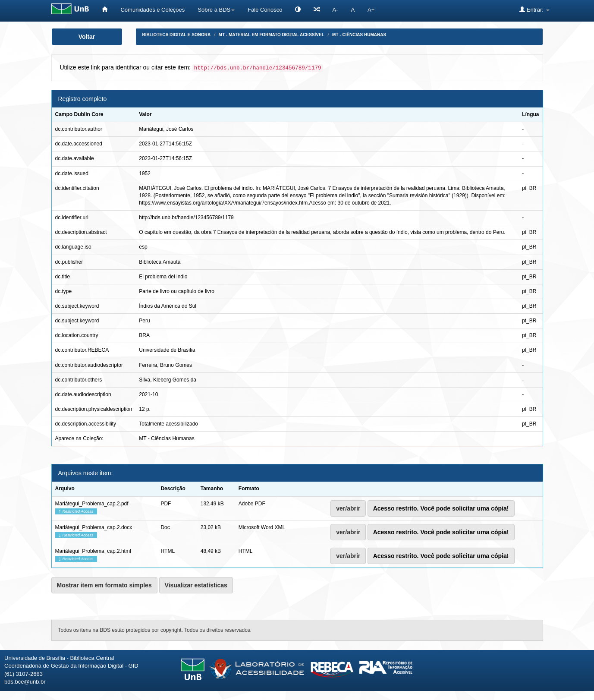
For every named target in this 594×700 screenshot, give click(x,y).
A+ (371, 10)
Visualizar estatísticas (196, 585)
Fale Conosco (265, 10)
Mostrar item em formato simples (104, 585)
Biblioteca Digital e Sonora (177, 35)
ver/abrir (348, 508)
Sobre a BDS (216, 10)
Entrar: (534, 9)
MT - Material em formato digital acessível (272, 35)
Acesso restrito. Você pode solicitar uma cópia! (441, 508)
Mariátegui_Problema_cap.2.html (93, 551)
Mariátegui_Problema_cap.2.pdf (92, 504)
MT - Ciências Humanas (359, 35)
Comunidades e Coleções (152, 10)
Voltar (87, 37)
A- (335, 10)
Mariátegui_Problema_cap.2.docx (94, 527)
